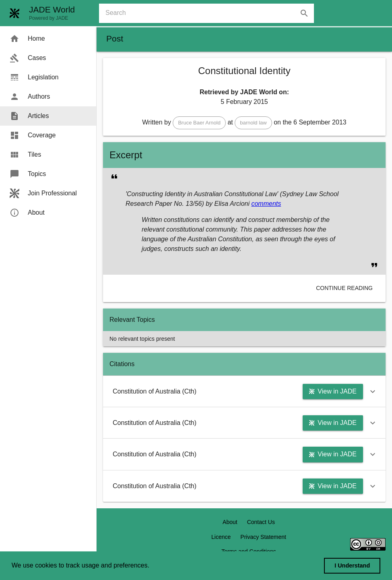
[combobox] (210, 13)
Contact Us (261, 522)
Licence (221, 537)
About (230, 522)
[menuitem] (48, 39)
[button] (199, 123)
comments (266, 204)
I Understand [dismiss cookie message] (352, 565)
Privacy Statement (263, 537)
